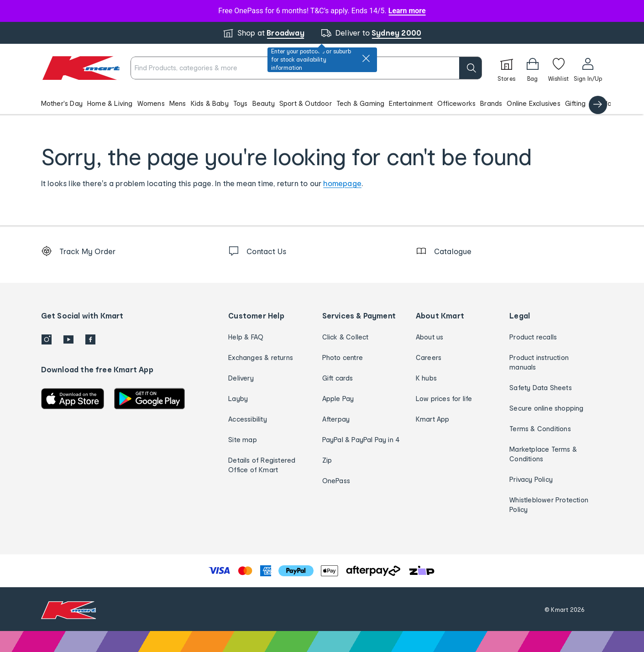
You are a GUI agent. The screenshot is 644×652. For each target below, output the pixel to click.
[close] (366, 58)
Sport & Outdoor (306, 103)
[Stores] (507, 68)
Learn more (407, 11)
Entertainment (411, 103)
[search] (471, 68)
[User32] (588, 68)
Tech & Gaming (361, 103)
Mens (178, 103)
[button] (322, 103)
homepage (342, 183)
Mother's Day (62, 103)
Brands (491, 103)
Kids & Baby (210, 103)
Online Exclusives (533, 103)
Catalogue (607, 103)
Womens (151, 103)
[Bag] (533, 68)
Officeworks (456, 103)
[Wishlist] (559, 68)
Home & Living (110, 103)
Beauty (264, 103)
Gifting (575, 103)
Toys (241, 103)
